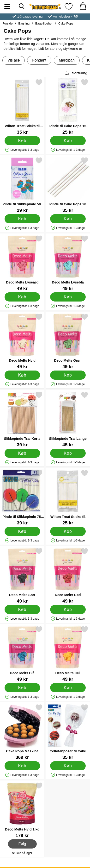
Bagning (24, 23)
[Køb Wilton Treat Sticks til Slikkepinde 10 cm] (68, 531)
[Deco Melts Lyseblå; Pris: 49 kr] (68, 263)
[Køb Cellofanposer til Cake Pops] (68, 766)
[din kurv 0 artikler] (83, 7)
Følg (22, 844)
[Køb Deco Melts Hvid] (22, 375)
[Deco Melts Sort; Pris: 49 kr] (22, 576)
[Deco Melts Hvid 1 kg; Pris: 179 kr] (22, 810)
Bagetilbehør (44, 23)
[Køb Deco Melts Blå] (22, 688)
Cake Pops (66, 23)
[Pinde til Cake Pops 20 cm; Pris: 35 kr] (68, 185)
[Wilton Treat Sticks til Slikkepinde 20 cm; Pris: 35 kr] (22, 107)
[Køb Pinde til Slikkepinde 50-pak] (22, 219)
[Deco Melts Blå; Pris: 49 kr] (22, 654)
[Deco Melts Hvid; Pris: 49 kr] (22, 341)
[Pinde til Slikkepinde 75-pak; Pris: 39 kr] (22, 497)
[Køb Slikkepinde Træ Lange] (68, 453)
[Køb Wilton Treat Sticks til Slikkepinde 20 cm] (22, 141)
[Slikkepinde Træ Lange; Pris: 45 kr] (68, 419)
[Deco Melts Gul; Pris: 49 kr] (68, 654)
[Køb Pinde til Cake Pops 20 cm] (68, 219)
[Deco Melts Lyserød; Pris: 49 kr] (22, 263)
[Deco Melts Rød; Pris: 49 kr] (68, 576)
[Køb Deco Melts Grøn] (68, 375)
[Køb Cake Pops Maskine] (22, 766)
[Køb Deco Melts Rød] (68, 610)
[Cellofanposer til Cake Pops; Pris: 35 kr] (68, 732)
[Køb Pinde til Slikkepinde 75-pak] (22, 531)
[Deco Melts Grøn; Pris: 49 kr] (68, 341)
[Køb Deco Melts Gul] (68, 688)
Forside (8, 23)
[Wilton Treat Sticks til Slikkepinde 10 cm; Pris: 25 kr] (68, 497)
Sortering (76, 73)
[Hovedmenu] (7, 7)
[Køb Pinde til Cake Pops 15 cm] (68, 141)
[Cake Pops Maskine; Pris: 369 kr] (22, 732)
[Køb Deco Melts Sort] (22, 610)
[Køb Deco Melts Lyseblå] (68, 297)
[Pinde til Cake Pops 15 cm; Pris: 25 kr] (68, 107)
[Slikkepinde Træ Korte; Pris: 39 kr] (22, 419)
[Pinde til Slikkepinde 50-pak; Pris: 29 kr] (22, 185)
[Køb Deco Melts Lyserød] (22, 297)
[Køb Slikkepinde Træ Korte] (22, 453)
